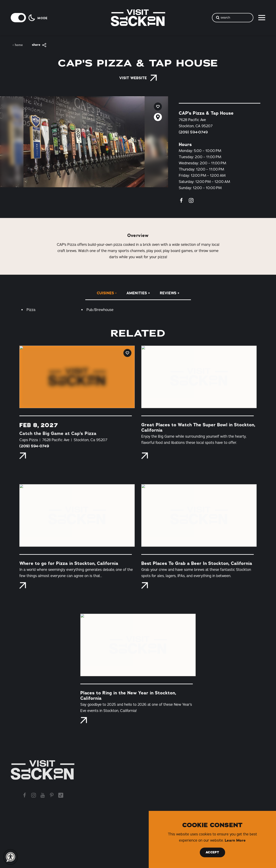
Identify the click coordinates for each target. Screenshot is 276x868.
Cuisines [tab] (105, 293)
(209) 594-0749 (193, 132)
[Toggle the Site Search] (233, 18)
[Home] (43, 770)
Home (18, 45)
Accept (212, 852)
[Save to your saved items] (158, 107)
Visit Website (138, 78)
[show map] (158, 117)
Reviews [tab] (168, 293)
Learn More (235, 840)
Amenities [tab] (137, 293)
